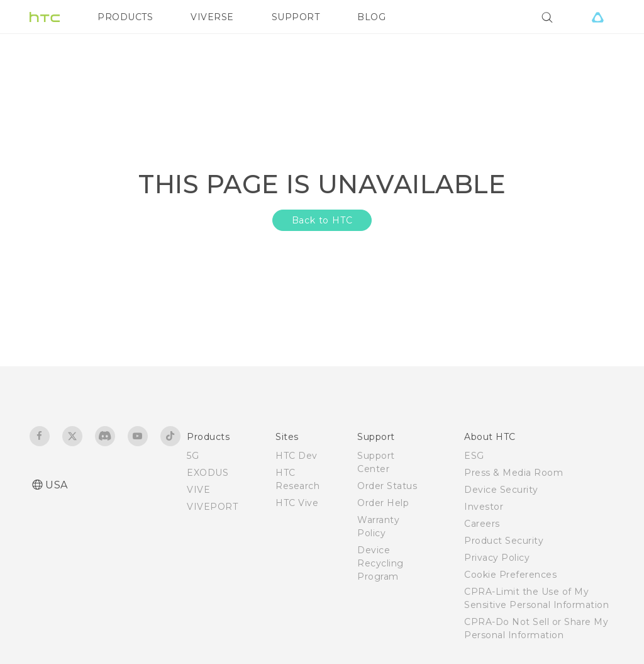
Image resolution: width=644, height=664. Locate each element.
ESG (474, 456)
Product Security (504, 541)
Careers (482, 524)
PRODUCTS (125, 17)
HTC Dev (297, 456)
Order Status (387, 486)
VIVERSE (212, 17)
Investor (484, 507)
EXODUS (208, 473)
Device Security (501, 490)
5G (193, 456)
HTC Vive (297, 503)
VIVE (198, 490)
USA (57, 485)
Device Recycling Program (380, 563)
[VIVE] (597, 17)
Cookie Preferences (510, 575)
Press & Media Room (514, 473)
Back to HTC (322, 220)
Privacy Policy (497, 558)
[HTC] (45, 17)
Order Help (383, 503)
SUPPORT (296, 17)
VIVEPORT (212, 507)
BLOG (371, 17)
